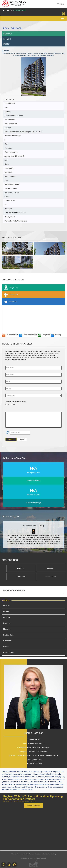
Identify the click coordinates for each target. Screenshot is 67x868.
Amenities (10, 302)
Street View (10, 295)
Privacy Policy (24, 854)
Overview (7, 34)
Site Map (53, 854)
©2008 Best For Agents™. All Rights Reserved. (33, 858)
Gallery (6, 611)
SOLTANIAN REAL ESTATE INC (34, 747)
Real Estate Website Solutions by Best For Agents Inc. (33, 860)
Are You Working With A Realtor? (16, 402)
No (9, 405)
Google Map (10, 288)
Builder (6, 44)
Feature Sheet (50, 577)
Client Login (46, 854)
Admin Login (15, 854)
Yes (14, 405)
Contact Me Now (33, 805)
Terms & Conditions (35, 854)
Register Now (8, 653)
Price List (21, 569)
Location (7, 39)
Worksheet (21, 577)
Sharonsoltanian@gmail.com (34, 743)
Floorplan (50, 569)
